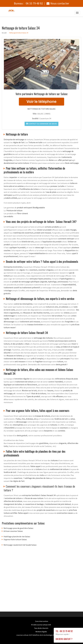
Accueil (4, 33)
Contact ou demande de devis (41, 124)
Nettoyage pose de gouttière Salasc (18, 528)
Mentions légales (41, 632)
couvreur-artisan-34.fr (44, 625)
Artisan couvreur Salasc (13, 531)
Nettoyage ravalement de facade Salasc (20, 545)
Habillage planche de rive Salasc (17, 536)
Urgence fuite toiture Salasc (15, 539)
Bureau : (28, 3)
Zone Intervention (42, 621)
